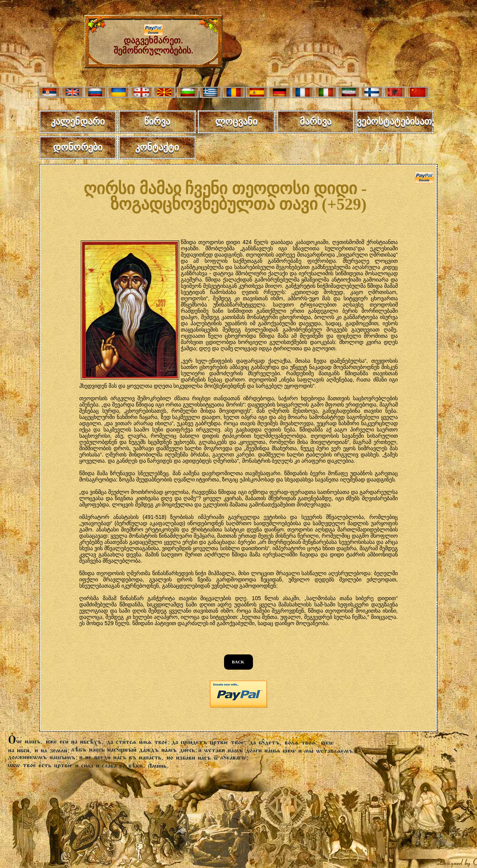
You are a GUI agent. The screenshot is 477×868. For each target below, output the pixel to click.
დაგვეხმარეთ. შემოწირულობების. (154, 42)
